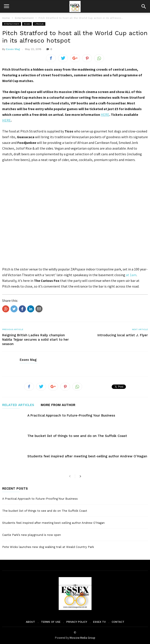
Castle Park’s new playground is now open (32, 535)
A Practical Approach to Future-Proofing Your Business (71, 415)
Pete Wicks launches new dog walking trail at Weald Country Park (48, 547)
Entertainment (12, 24)
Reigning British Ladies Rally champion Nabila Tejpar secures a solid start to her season (35, 340)
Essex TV (99, 622)
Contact (118, 622)
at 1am (131, 275)
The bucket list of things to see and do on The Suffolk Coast (77, 436)
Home (6, 18)
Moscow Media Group (82, 638)
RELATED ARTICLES (18, 405)
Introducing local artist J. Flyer (123, 335)
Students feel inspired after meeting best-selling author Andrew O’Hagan (87, 456)
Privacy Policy (77, 622)
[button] (144, 6)
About (30, 622)
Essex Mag (13, 49)
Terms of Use (51, 622)
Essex (27, 24)
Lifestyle (39, 24)
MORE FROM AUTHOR (58, 405)
